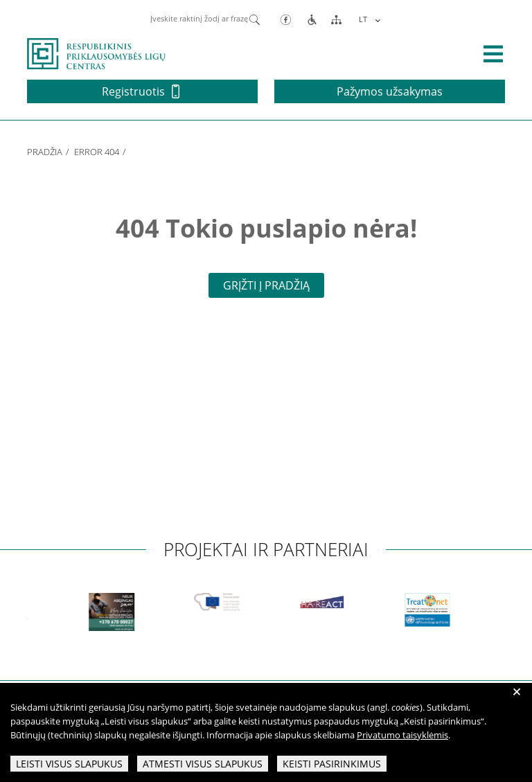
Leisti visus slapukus (69, 764)
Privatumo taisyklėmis (402, 735)
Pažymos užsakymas (390, 91)
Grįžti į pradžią (266, 285)
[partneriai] (123, 612)
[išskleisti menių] (493, 54)
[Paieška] (255, 19)
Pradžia (45, 152)
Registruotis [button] (141, 91)
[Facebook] (286, 19)
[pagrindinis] (96, 53)
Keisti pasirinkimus (332, 764)
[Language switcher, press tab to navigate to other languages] (367, 19)
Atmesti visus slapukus (203, 764)
